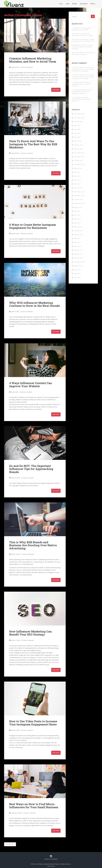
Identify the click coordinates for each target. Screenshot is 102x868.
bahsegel (77, 97)
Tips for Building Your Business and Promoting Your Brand (83, 53)
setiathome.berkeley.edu (82, 90)
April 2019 (77, 184)
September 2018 (79, 203)
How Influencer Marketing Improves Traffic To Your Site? (82, 84)
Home (67, 4)
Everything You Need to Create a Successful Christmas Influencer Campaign (82, 47)
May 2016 (77, 274)
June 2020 (77, 129)
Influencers (84, 4)
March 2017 (78, 246)
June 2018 (77, 215)
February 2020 (79, 145)
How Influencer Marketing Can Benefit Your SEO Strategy (30, 633)
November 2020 (79, 118)
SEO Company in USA (81, 67)
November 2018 (79, 196)
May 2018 (77, 219)
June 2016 (77, 270)
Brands (75, 4)
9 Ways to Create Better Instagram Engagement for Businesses (33, 226)
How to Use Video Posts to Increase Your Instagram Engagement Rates (33, 723)
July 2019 (77, 172)
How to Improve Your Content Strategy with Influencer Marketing (83, 69)
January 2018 (78, 235)
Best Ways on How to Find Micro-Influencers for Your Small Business (34, 806)
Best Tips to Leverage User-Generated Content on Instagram (82, 35)
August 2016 (78, 266)
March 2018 (78, 227)
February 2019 (79, 188)
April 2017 (77, 242)
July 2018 (77, 211)
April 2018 (77, 223)
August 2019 (78, 168)
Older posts (10, 844)
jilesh (76, 82)
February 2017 (79, 250)
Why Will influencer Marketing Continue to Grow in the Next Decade (35, 304)
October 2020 (78, 122)
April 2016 (77, 277)
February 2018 (79, 231)
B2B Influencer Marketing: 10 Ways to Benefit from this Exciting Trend (83, 40)
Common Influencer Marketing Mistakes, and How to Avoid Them (33, 60)
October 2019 (78, 161)
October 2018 (78, 199)
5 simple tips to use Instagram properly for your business (82, 29)
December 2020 (79, 114)
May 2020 (77, 133)
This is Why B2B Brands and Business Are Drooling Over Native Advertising (33, 545)
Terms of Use (51, 866)
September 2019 (79, 164)
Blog (61, 4)
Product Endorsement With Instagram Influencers (80, 92)
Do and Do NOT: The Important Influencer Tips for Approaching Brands (31, 469)
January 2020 (78, 149)
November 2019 (79, 157)
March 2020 (78, 141)
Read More (56, 90)
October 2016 (78, 258)
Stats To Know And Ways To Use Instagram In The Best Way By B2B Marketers (33, 144)
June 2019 (77, 176)
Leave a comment (27, 67)
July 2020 (77, 125)
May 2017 (77, 238)
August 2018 (78, 207)
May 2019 (77, 180)
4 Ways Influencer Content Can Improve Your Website (31, 385)
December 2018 (79, 192)
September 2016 (79, 262)
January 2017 (78, 254)
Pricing (93, 4)
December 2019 (79, 153)
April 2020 (77, 137)
